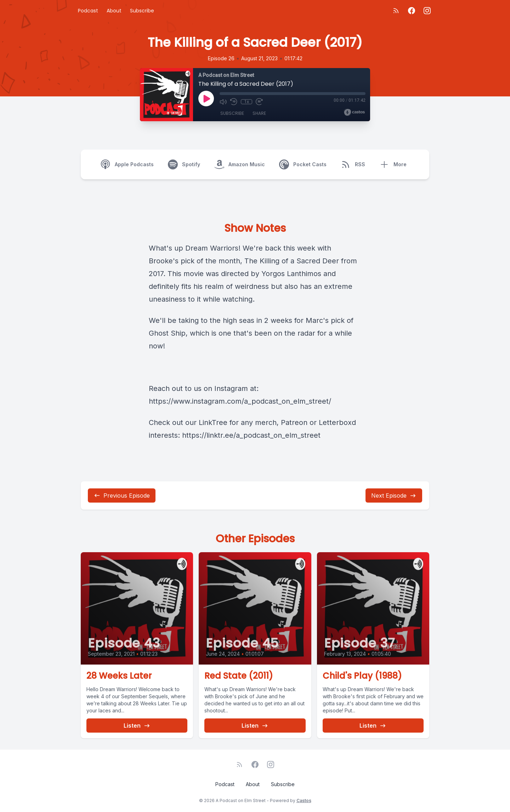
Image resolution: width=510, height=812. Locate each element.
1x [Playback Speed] (247, 102)
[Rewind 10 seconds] (234, 102)
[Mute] (223, 102)
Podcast (88, 11)
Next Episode (394, 495)
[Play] (206, 99)
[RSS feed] (396, 11)
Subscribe (142, 11)
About (114, 11)
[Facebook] (412, 11)
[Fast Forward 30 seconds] (259, 102)
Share (259, 113)
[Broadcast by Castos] (354, 112)
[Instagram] (427, 11)
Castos (304, 800)
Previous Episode (122, 495)
